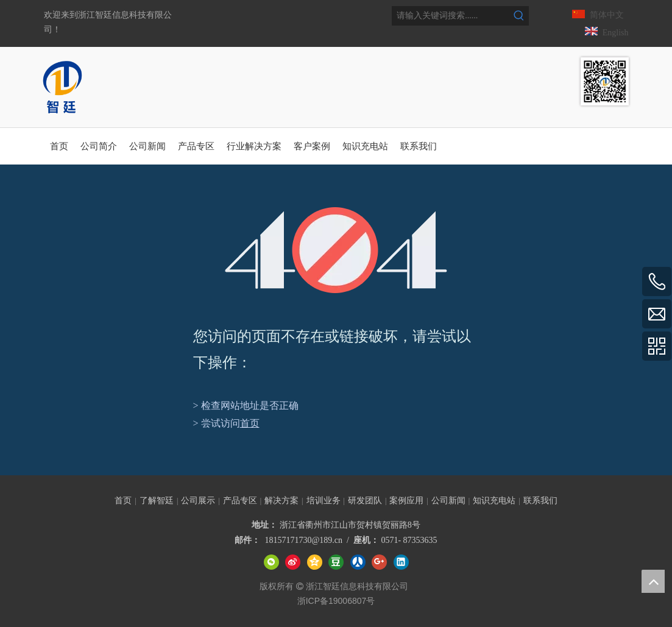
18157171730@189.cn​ (303, 540)
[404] (336, 250)
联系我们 (540, 501)
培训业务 (324, 501)
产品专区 (240, 501)
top (653, 581)
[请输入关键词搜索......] (451, 16)
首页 (250, 423)
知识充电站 (494, 501)
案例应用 (406, 501)
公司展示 (198, 501)
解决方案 (281, 501)
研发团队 (365, 501)
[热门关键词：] (519, 16)
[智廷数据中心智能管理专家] (605, 81)
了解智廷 (157, 501)
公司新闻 (448, 501)
